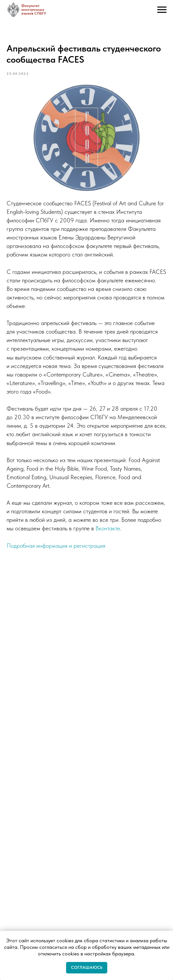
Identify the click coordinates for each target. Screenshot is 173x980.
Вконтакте (108, 528)
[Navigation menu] (162, 10)
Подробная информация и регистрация (56, 546)
